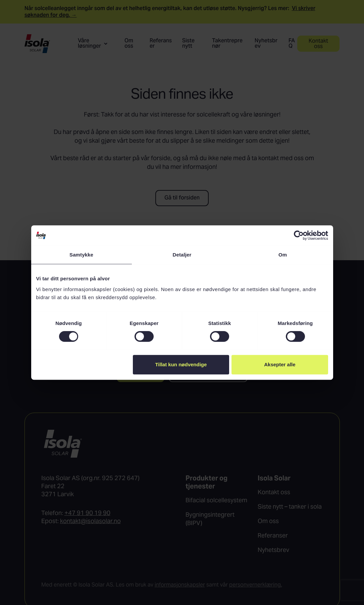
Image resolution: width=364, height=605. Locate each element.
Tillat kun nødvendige (181, 364)
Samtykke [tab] (81, 255)
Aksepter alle (280, 364)
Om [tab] (283, 255)
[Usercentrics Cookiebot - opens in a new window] (299, 235)
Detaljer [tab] (182, 255)
